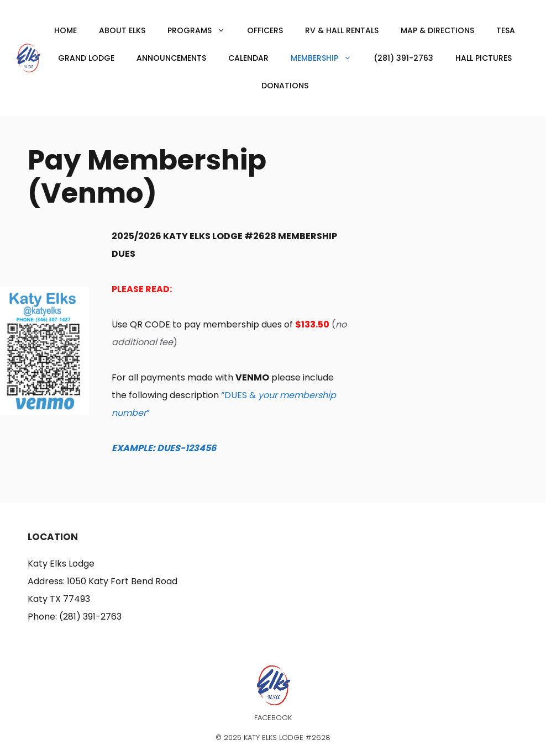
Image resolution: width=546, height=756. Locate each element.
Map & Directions (437, 30)
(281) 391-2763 (403, 58)
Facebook (273, 718)
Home (65, 30)
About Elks (122, 30)
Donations (285, 86)
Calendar (248, 58)
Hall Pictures (484, 58)
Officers (265, 30)
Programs (202, 30)
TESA (506, 30)
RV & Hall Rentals (342, 30)
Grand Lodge (86, 58)
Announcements (171, 58)
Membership (327, 58)
